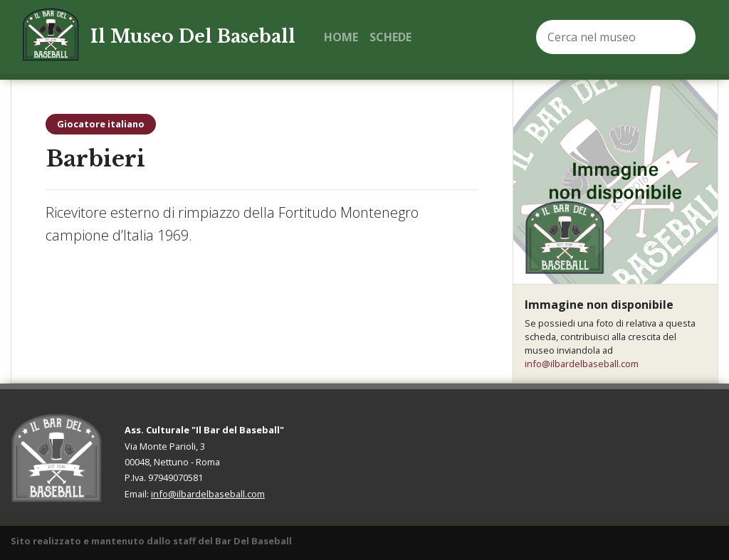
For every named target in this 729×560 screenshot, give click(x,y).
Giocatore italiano (101, 124)
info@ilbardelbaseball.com (582, 364)
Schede (390, 37)
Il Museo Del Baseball (193, 37)
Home (341, 37)
